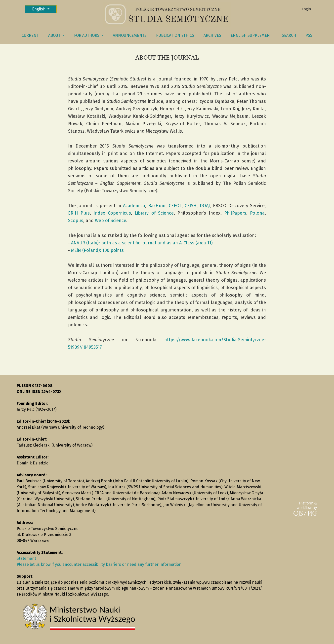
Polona (257, 213)
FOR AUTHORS (87, 35)
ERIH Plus (79, 213)
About (55, 35)
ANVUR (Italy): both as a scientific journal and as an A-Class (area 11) (142, 243)
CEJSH (191, 206)
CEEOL (175, 206)
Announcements (130, 35)
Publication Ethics (175, 35)
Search (289, 35)
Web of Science (111, 221)
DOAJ (205, 206)
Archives (212, 35)
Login (306, 9)
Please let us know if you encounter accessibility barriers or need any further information (99, 564)
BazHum (157, 206)
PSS (309, 35)
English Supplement (251, 35)
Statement (26, 558)
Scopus (76, 221)
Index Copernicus (112, 213)
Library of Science (154, 213)
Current (30, 35)
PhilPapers (235, 213)
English (44, 9)
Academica (134, 206)
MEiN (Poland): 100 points (97, 250)
